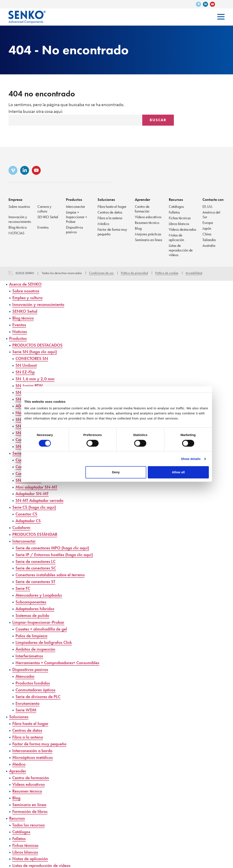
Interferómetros (30, 651)
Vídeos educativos (148, 217)
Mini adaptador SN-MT (38, 484)
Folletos (174, 212)
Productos (74, 199)
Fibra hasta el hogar (112, 206)
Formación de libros (31, 805)
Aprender (142, 199)
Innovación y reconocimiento (20, 219)
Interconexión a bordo (34, 745)
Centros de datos (110, 212)
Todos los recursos (29, 818)
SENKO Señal (48, 217)
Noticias (20, 331)
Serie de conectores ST (37, 578)
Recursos (176, 199)
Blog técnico (18, 227)
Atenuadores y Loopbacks (40, 591)
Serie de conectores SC (37, 564)
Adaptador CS (29, 518)
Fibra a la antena (110, 218)
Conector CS (27, 511)
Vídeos (16, 865)
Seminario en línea (148, 240)
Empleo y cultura (28, 297)
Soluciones (106, 199)
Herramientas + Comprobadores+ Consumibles (60, 658)
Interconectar (75, 206)
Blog (138, 228)
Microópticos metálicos (34, 751)
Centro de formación (142, 209)
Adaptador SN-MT (33, 491)
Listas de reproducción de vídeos (181, 250)
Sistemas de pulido (33, 611)
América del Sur (211, 215)
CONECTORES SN (32, 358)
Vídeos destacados (182, 229)
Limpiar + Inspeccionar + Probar (77, 217)
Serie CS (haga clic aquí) (36, 504)
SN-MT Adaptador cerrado (41, 498)
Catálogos (176, 206)
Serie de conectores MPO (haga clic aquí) (55, 544)
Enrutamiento (28, 698)
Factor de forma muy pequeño (112, 232)
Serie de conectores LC (37, 558)
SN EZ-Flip (25, 371)
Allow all (178, 472)
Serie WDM (27, 705)
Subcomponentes (32, 598)
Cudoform (22, 524)
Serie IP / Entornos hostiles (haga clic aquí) (56, 551)
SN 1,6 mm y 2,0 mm (36, 377)
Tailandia (209, 240)
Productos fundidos (34, 678)
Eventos (43, 227)
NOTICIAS (16, 233)
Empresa (15, 199)
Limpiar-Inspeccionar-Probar (40, 618)
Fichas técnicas (180, 218)
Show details (191, 459)
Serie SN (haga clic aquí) (36, 351)
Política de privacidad (134, 273)
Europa (208, 223)
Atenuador (26, 671)
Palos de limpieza (32, 631)
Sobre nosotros (19, 206)
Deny (116, 472)
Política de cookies (167, 273)
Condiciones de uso (101, 273)
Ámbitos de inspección (37, 644)
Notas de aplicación (176, 237)
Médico (103, 224)
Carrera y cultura (44, 209)
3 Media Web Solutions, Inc (11, 273)
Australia (209, 245)
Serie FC (23, 584)
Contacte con (213, 199)
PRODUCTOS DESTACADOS (39, 344)
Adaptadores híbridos (36, 604)
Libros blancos (179, 224)
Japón (207, 228)
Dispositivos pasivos (74, 230)
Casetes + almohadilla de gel (43, 624)
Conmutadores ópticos (37, 684)
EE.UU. (208, 206)
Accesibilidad (194, 273)
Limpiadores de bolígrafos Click (46, 638)
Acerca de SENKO (26, 284)
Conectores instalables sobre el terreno (53, 571)
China (207, 234)
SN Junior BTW (30, 384)
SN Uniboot (27, 364)
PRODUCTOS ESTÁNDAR (36, 531)
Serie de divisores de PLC (39, 691)
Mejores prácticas (148, 234)
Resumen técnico (147, 223)
